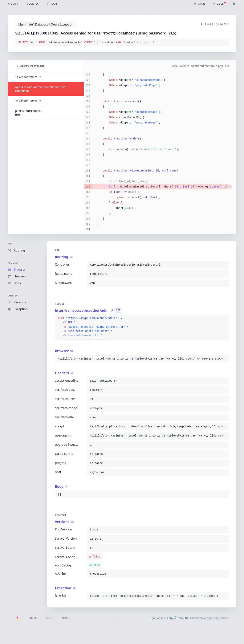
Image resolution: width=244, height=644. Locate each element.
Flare (179, 618)
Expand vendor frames (30, 66)
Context (13, 296)
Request (13, 263)
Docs (49, 618)
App (10, 244)
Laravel (65, 618)
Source (33, 618)
